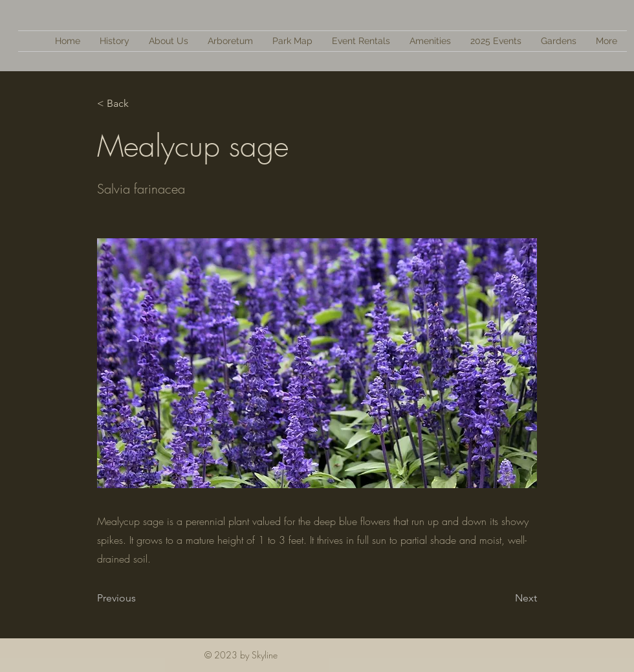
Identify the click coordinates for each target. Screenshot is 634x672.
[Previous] (140, 598)
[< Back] (140, 104)
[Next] (505, 598)
